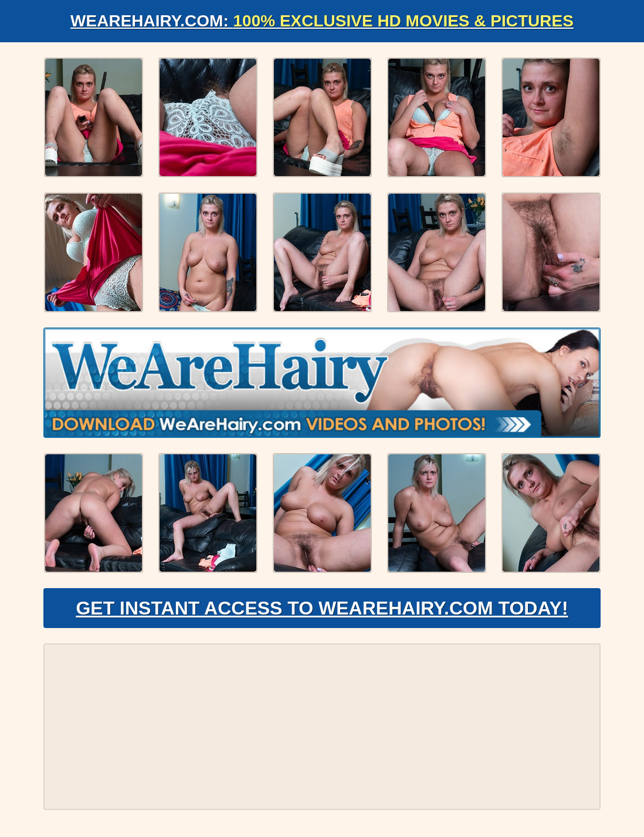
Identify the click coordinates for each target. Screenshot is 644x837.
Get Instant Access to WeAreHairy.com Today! (322, 608)
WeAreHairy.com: (322, 21)
